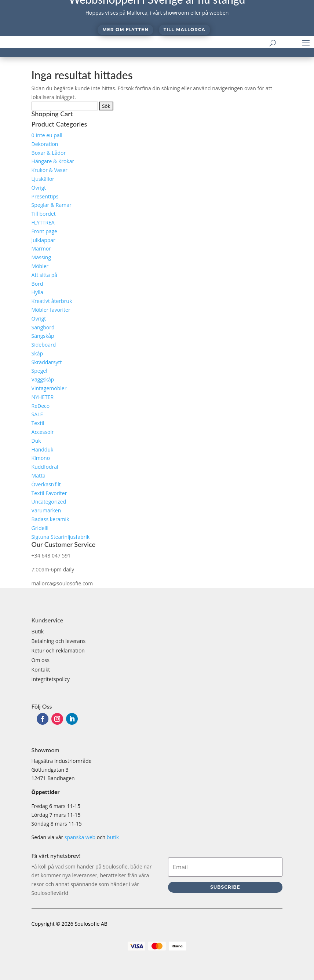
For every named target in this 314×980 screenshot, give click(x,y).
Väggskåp (43, 379)
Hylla (37, 292)
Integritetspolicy (51, 679)
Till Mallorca (185, 30)
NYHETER (43, 397)
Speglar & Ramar (52, 205)
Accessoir (43, 432)
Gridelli (40, 528)
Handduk (43, 449)
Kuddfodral (45, 467)
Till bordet (44, 214)
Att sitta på (44, 275)
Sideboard (44, 345)
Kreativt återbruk (52, 301)
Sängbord (43, 327)
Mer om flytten (125, 30)
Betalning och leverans (59, 641)
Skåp (37, 353)
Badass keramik (50, 519)
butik (113, 837)
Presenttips (45, 196)
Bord (37, 284)
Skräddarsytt (47, 362)
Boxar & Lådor (49, 153)
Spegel (39, 371)
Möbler (40, 266)
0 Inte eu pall (47, 135)
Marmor (41, 248)
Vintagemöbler (49, 388)
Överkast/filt (46, 484)
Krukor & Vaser (50, 170)
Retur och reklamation (58, 650)
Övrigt (39, 188)
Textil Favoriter (49, 493)
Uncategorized (49, 502)
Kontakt (41, 670)
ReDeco (41, 406)
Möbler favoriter (51, 310)
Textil (38, 423)
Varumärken (46, 510)
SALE (37, 414)
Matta (39, 476)
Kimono (41, 458)
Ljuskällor (43, 179)
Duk (36, 441)
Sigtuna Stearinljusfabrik (61, 537)
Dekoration (45, 144)
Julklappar (43, 240)
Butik (38, 631)
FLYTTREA (43, 222)
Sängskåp (43, 336)
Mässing (41, 257)
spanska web (80, 837)
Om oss (41, 660)
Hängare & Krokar (53, 161)
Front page (44, 231)
